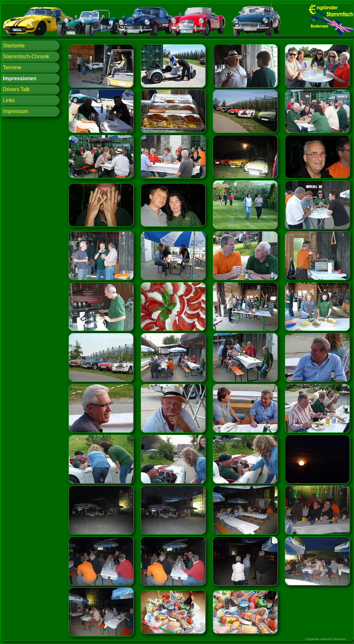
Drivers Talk (16, 89)
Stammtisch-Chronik (26, 57)
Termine (12, 67)
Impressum (16, 111)
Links (9, 100)
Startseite (14, 46)
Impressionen (20, 78)
